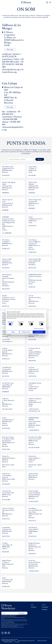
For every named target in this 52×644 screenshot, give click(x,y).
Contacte (34, 607)
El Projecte (45, 607)
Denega (13, 332)
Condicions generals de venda (8, 640)
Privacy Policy (22, 627)
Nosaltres (45, 609)
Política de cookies (8, 641)
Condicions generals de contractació (26, 640)
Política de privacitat (42, 640)
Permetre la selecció (26, 332)
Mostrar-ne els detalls (39, 328)
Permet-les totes (39, 332)
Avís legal (17, 641)
